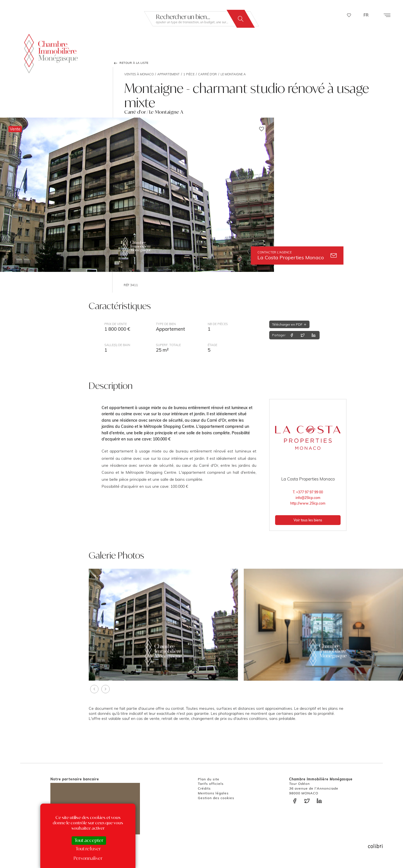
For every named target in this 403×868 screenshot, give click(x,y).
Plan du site (209, 779)
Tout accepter (89, 840)
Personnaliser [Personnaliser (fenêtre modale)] (88, 858)
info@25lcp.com (308, 498)
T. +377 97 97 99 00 (308, 492)
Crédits (204, 788)
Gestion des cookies (216, 798)
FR (366, 15)
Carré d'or (208, 74)
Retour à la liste (131, 63)
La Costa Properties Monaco (297, 256)
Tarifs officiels (211, 784)
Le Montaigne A (233, 74)
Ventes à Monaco (139, 74)
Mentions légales (213, 793)
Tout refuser (88, 849)
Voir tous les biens (308, 520)
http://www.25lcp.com (308, 503)
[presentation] (94, 689)
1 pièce (189, 74)
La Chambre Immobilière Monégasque (51, 53)
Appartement (168, 74)
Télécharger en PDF (289, 324)
